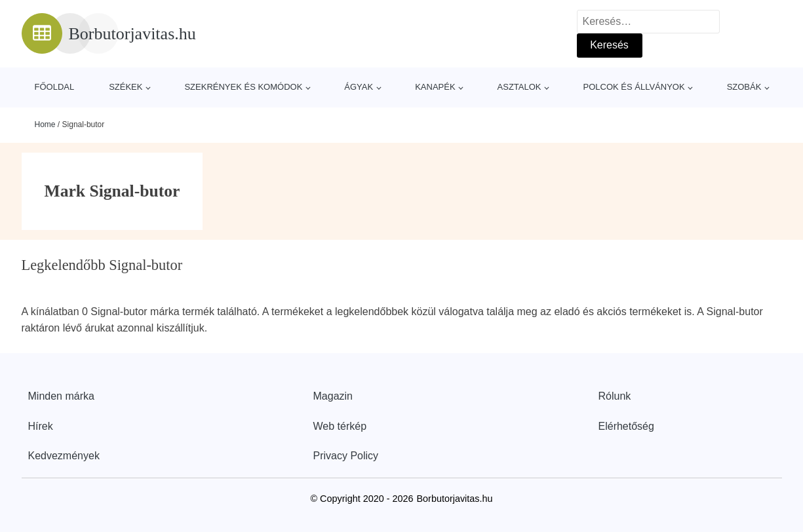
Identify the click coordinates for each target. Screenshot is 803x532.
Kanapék (435, 87)
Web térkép (340, 426)
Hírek (41, 426)
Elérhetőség (626, 426)
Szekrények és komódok (243, 87)
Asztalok (519, 87)
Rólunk (615, 396)
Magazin (333, 396)
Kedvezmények (64, 456)
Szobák (744, 87)
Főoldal (55, 87)
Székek (126, 87)
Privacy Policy (346, 456)
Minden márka (61, 396)
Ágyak (359, 87)
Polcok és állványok (634, 87)
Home (45, 124)
